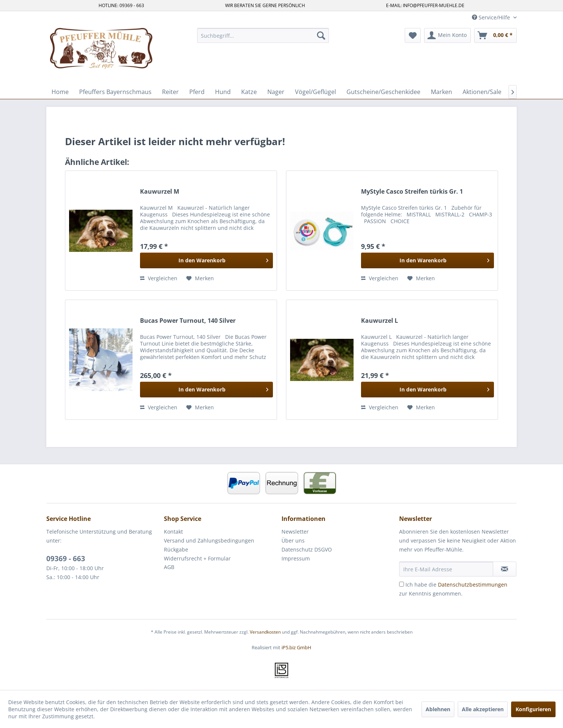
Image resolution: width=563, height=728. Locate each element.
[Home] (60, 92)
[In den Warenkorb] (206, 260)
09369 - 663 (66, 559)
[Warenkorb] (495, 35)
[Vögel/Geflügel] (315, 92)
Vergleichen (159, 278)
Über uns (293, 540)
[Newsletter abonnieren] (505, 569)
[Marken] (441, 92)
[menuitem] (263, 35)
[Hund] (223, 92)
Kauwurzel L (380, 321)
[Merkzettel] (413, 35)
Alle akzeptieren (483, 709)
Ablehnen (438, 709)
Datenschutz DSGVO (307, 549)
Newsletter (295, 532)
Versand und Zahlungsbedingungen (209, 540)
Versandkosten (265, 632)
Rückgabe (176, 549)
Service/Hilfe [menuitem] (492, 17)
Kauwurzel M (160, 192)
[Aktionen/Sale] (482, 92)
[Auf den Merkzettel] (200, 278)
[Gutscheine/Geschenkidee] (383, 92)
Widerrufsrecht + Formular (197, 558)
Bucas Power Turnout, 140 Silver (188, 321)
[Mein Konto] (447, 35)
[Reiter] (170, 92)
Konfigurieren (533, 709)
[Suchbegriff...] (263, 35)
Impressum (296, 558)
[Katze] (249, 92)
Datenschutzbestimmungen (473, 585)
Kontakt (173, 532)
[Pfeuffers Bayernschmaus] (115, 92)
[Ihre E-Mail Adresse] (446, 569)
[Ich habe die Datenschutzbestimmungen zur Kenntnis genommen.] (402, 584)
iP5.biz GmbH (296, 647)
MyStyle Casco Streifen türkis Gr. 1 (412, 192)
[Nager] (276, 92)
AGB (169, 567)
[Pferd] (197, 92)
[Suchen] (321, 35)
